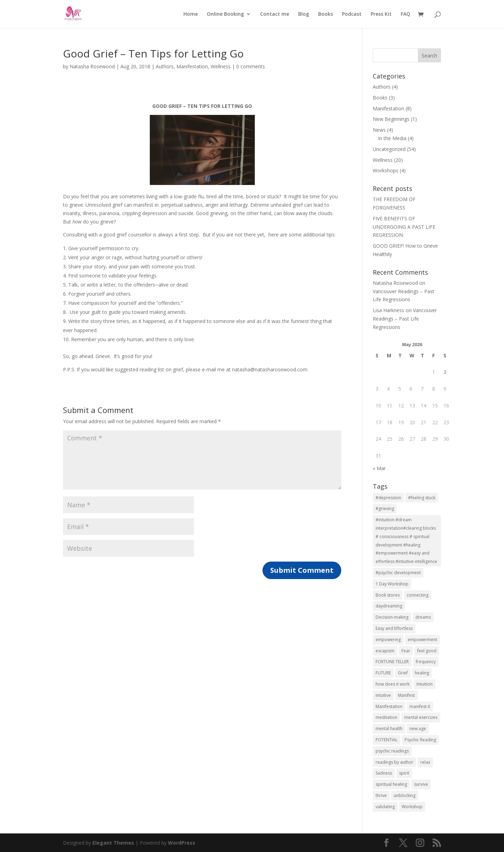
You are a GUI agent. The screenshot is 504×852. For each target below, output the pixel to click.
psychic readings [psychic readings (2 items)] (392, 751)
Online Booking (225, 14)
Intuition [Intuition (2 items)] (425, 684)
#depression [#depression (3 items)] (388, 498)
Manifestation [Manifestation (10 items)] (389, 706)
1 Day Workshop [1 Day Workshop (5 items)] (392, 584)
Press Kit (381, 14)
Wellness (221, 66)
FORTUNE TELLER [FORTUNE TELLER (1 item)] (392, 662)
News (379, 130)
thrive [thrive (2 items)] (381, 795)
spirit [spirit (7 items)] (404, 773)
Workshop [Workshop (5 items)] (412, 807)
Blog (304, 14)
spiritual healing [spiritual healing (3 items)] (391, 784)
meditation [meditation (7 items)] (386, 717)
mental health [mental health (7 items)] (389, 729)
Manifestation (192, 66)
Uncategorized (389, 149)
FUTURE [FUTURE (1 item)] (383, 673)
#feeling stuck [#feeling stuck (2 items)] (422, 498)
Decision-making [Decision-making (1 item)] (392, 617)
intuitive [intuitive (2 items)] (383, 695)
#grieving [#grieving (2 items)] (385, 509)
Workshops (386, 170)
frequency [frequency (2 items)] (426, 662)
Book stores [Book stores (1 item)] (388, 595)
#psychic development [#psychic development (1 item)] (398, 573)
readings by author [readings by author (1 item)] (394, 762)
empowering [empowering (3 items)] (388, 640)
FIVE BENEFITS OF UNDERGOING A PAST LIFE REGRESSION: (404, 227)
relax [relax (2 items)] (425, 762)
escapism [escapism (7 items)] (385, 651)
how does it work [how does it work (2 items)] (393, 684)
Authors (165, 66)
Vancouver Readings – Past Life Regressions (405, 319)
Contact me (275, 14)
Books (325, 14)
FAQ (405, 14)
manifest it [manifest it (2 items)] (420, 706)
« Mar (379, 468)
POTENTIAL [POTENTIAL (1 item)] (387, 740)
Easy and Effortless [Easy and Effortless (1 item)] (394, 628)
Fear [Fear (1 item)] (406, 651)
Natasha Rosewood (92, 66)
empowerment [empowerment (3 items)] (422, 640)
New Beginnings (391, 119)
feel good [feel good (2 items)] (427, 651)
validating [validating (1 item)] (385, 807)
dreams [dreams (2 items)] (423, 617)
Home (191, 14)
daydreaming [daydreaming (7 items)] (389, 606)
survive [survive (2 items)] (421, 784)
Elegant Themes (113, 843)
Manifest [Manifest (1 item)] (406, 695)
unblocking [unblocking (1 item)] (405, 795)
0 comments (251, 66)
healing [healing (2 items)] (422, 673)
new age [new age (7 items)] (418, 729)
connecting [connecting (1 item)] (418, 595)
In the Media (392, 138)
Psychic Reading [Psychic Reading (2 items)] (420, 740)
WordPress (182, 843)
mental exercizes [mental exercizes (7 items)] (421, 717)
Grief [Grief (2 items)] (403, 673)
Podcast (352, 14)
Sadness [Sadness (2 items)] (384, 773)
